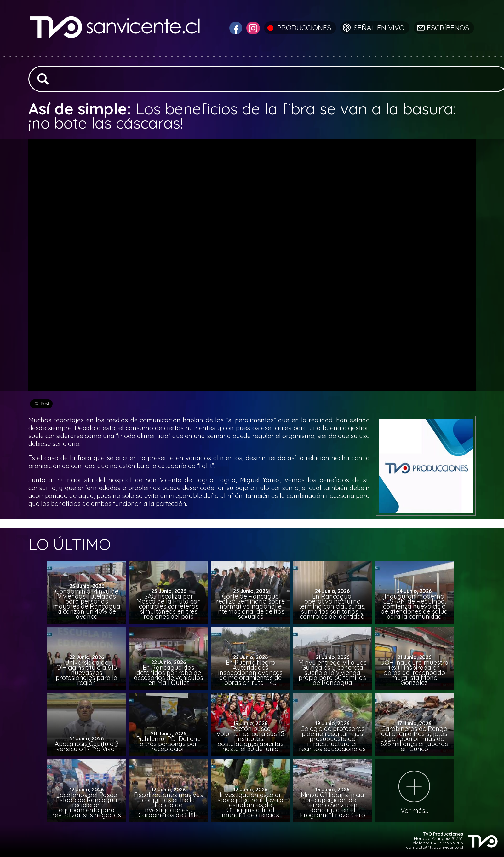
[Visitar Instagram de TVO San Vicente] (252, 27)
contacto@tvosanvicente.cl (435, 847)
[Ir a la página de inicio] (116, 52)
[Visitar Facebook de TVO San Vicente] (235, 27)
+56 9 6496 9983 (447, 843)
